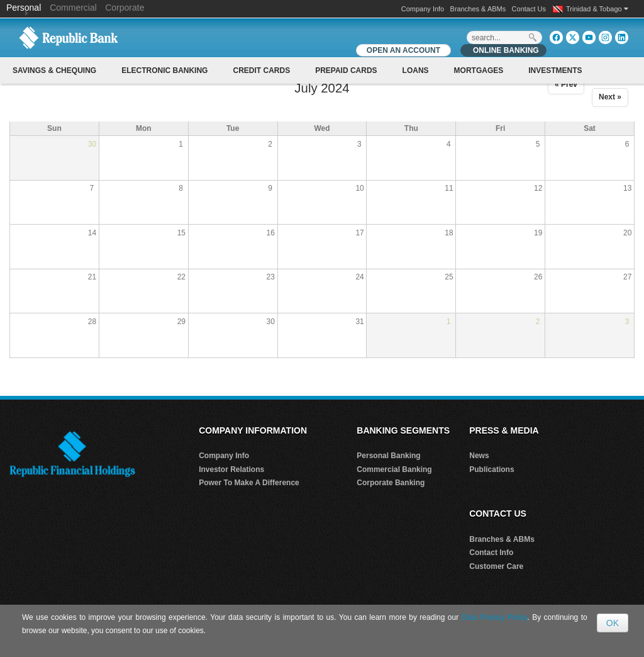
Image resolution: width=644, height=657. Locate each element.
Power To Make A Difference (249, 483)
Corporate (125, 8)
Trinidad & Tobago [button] (597, 9)
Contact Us (529, 9)
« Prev (566, 84)
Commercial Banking (394, 469)
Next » (610, 97)
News (479, 456)
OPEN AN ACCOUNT (403, 50)
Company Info (423, 9)
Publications (491, 469)
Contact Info (491, 553)
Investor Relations (231, 469)
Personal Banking (388, 456)
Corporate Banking (391, 483)
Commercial (73, 8)
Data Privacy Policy (495, 617)
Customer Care (496, 566)
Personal (25, 8)
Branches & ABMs (478, 9)
